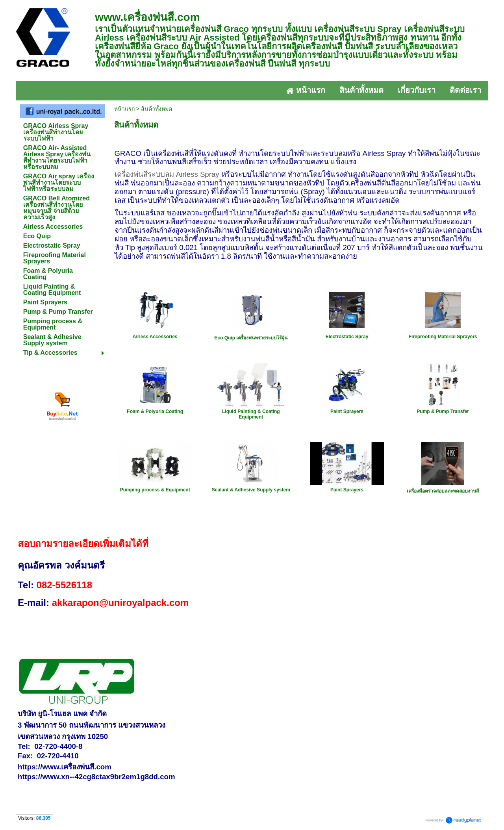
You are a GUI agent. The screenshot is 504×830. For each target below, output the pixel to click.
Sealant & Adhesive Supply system (251, 490)
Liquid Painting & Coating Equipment (251, 414)
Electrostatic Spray (347, 337)
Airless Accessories (155, 337)
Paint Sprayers (347, 411)
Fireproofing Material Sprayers (443, 337)
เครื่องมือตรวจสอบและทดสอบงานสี (443, 491)
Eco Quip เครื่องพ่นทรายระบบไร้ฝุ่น (251, 338)
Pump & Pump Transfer (443, 411)
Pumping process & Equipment (155, 490)
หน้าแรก (124, 109)
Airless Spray (198, 174)
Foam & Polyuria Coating (155, 411)
